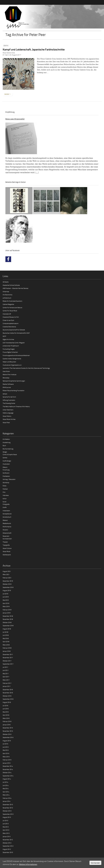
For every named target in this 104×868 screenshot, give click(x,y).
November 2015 (8, 731)
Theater (5, 542)
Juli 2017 (5, 667)
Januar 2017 (7, 686)
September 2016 (8, 699)
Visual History (7, 416)
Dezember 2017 (8, 654)
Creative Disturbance (9, 327)
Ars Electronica (8, 295)
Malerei (5, 520)
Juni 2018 (6, 635)
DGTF (4, 336)
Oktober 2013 (7, 811)
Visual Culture (7, 548)
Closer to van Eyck (8, 320)
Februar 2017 (7, 683)
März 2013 (6, 833)
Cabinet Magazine (8, 304)
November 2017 (8, 658)
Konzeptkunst (7, 514)
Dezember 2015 (8, 728)
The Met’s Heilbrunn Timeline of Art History (16, 406)
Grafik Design (7, 461)
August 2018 (7, 629)
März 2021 (6, 574)
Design (5, 452)
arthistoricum (7, 298)
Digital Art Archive (8, 339)
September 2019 (8, 587)
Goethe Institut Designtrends (12, 359)
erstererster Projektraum (11, 346)
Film (4, 492)
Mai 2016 (6, 712)
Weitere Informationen (28, 864)
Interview (6, 495)
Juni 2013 (6, 824)
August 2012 (7, 849)
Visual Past (6, 422)
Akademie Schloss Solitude (11, 285)
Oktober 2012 (7, 843)
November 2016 (8, 693)
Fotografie (6, 504)
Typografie (6, 545)
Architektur (6, 439)
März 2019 (6, 606)
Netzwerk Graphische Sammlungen (14, 381)
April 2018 (6, 642)
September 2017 (8, 664)
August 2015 (7, 741)
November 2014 (8, 769)
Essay (5, 486)
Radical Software (8, 384)
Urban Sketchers (8, 410)
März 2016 (6, 718)
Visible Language (8, 413)
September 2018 (8, 626)
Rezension (6, 536)
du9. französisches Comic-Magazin (14, 343)
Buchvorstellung (8, 449)
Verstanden (95, 863)
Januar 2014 (7, 801)
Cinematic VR (7, 314)
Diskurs (5, 467)
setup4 (5, 394)
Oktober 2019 (7, 584)
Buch (4, 446)
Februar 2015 (7, 760)
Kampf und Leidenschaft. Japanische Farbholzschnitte (34, 49)
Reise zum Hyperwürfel (15, 119)
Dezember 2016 (8, 690)
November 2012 (8, 840)
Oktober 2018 (7, 622)
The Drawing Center (9, 403)
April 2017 (6, 677)
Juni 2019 (6, 597)
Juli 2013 (5, 820)
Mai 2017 (6, 674)
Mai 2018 (6, 638)
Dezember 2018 (8, 616)
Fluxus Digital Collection (10, 352)
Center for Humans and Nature (12, 308)
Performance (7, 527)
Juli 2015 (5, 744)
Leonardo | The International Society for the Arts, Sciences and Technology (26, 368)
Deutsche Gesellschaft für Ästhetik (14, 330)
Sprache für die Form (9, 397)
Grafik (6, 46)
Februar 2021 (7, 578)
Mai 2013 (6, 827)
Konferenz (6, 473)
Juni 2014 (6, 785)
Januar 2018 (7, 651)
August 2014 (7, 779)
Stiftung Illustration (9, 400)
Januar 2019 (7, 613)
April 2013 (6, 830)
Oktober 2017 (7, 661)
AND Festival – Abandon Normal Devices (16, 288)
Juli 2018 (5, 632)
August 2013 (7, 817)
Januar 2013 (7, 836)
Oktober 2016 (7, 696)
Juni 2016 (6, 709)
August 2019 (7, 590)
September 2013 (8, 814)
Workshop (6, 483)
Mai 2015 (6, 750)
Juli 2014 (5, 782)
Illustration (6, 464)
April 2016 (6, 715)
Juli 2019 (5, 594)
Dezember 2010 (8, 852)
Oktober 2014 (7, 772)
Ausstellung (7, 442)
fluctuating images (9, 349)
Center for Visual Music (10, 311)
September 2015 (8, 737)
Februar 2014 (7, 798)
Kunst (5, 502)
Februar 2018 (7, 648)
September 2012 (8, 846)
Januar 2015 (7, 763)
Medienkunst (7, 523)
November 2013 (8, 808)
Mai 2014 (6, 788)
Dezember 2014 (8, 766)
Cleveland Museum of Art (11, 317)
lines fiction (6, 371)
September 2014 (8, 776)
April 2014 (6, 792)
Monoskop (6, 378)
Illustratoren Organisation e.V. (12, 365)
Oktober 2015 (7, 734)
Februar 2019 (7, 610)
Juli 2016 (5, 706)
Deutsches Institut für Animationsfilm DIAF (16, 333)
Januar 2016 (7, 725)
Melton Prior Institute (10, 374)
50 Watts (6, 282)
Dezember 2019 (8, 581)
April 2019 (6, 603)
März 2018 (6, 645)
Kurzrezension (7, 539)
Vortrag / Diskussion (9, 479)
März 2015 (6, 757)
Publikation (6, 476)
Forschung (6, 470)
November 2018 (8, 619)
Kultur (5, 499)
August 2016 (7, 702)
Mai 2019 (6, 600)
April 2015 (6, 753)
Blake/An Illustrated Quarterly (12, 301)
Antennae (6, 292)
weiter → (8, 94)
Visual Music (7, 551)
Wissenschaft (7, 533)
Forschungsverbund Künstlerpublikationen (16, 355)
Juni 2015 (6, 747)
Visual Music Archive (9, 419)
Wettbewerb (7, 555)
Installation (6, 511)
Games (5, 458)
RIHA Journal (7, 387)
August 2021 (7, 571)
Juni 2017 (6, 670)
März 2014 (6, 795)
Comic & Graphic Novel (10, 454)
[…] (37, 173)
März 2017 (6, 680)
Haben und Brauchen (9, 362)
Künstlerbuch (7, 517)
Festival (5, 489)
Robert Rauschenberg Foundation (14, 390)
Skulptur (5, 530)
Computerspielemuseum (11, 323)
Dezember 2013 (8, 804)
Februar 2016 (7, 721)
